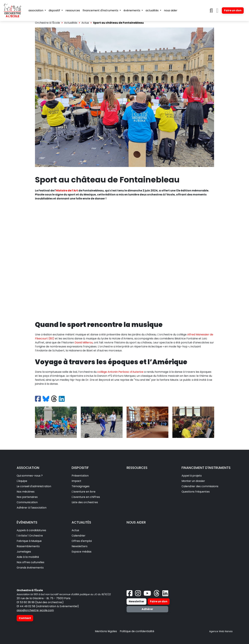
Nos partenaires (27, 497)
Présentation (80, 476)
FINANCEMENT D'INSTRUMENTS (206, 468)
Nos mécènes (26, 492)
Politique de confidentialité (137, 631)
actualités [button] (152, 10)
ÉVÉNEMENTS (27, 522)
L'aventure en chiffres (86, 497)
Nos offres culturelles (30, 562)
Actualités (71, 23)
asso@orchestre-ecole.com (35, 610)
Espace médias (82, 552)
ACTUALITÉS (81, 522)
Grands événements (30, 568)
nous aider (171, 10)
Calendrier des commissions (200, 486)
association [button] (36, 10)
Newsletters (80, 546)
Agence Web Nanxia (221, 631)
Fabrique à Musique (29, 541)
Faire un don (233, 10)
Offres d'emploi (82, 541)
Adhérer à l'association (32, 508)
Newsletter (136, 601)
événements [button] (132, 10)
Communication (27, 502)
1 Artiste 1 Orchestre (30, 536)
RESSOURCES (137, 468)
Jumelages (24, 552)
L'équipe (22, 481)
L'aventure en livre (84, 492)
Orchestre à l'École (47, 23)
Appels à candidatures (31, 530)
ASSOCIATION (28, 468)
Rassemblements (28, 546)
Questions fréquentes (196, 492)
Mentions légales (106, 631)
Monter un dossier (193, 481)
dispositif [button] (55, 10)
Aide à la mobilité (28, 557)
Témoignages (81, 486)
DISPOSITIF (80, 468)
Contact (25, 618)
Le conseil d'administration (34, 486)
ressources (73, 10)
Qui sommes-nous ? (30, 476)
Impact (76, 481)
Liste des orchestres (85, 502)
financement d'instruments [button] (101, 10)
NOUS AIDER (136, 522)
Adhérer (147, 609)
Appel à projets (192, 476)
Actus (85, 23)
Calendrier (79, 536)
